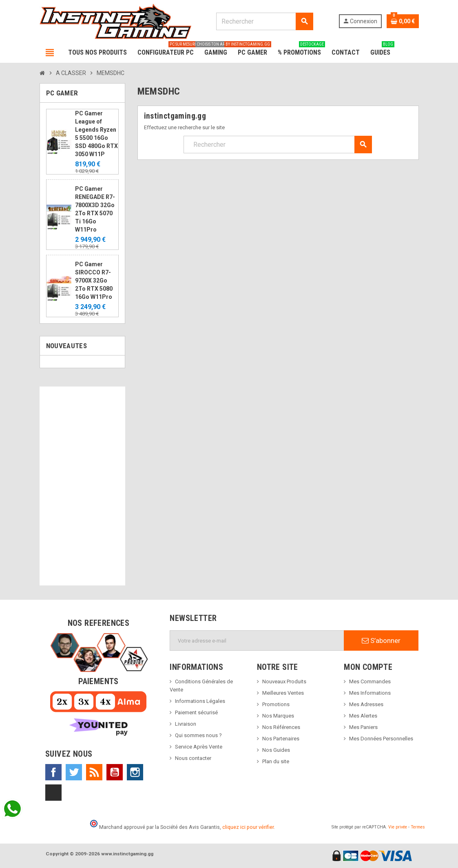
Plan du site (276, 761)
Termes (418, 827)
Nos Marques (278, 716)
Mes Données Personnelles (381, 739)
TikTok (53, 793)
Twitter (74, 772)
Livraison (186, 724)
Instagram (135, 772)
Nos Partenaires (281, 739)
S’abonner (381, 641)
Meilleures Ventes (283, 693)
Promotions (276, 704)
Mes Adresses (366, 704)
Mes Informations (370, 693)
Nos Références (281, 727)
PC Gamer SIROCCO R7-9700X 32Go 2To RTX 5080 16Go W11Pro (94, 280)
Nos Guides (276, 750)
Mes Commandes (370, 681)
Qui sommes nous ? (198, 735)
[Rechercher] (265, 21)
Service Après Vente (199, 747)
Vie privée (398, 827)
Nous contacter (193, 758)
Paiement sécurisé (196, 712)
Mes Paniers (363, 727)
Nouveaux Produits (284, 681)
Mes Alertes (363, 716)
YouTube (115, 772)
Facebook (53, 772)
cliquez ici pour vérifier (248, 827)
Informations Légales (200, 701)
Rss (94, 772)
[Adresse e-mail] (257, 641)
